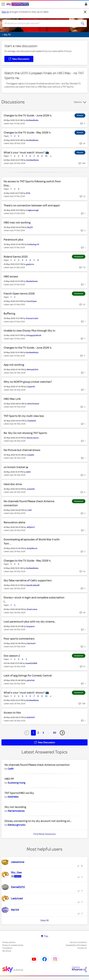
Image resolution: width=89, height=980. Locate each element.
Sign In (85, 5)
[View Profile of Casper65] (31, 387)
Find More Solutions (44, 834)
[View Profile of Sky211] (30, 227)
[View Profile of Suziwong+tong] (17, 783)
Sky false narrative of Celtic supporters (28, 580)
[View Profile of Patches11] (31, 643)
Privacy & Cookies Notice (13, 945)
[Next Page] (62, 733)
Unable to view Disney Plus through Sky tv (29, 331)
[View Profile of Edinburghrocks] (17, 825)
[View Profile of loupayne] (31, 626)
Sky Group (7, 951)
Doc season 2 (12, 656)
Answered (79, 257)
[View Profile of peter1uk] (31, 680)
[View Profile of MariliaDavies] (32, 281)
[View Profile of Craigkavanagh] (32, 210)
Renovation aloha (14, 522)
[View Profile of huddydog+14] (33, 244)
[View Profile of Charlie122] (32, 421)
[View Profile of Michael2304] (33, 370)
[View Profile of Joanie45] (31, 489)
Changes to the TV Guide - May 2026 (26, 133)
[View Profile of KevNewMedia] (32, 120)
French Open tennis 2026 (19, 294)
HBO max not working (17, 223)
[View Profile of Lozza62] (30, 455)
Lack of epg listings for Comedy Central (28, 676)
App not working (14, 365)
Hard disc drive (13, 484)
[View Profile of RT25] (28, 193)
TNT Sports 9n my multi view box (24, 416)
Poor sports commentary (19, 639)
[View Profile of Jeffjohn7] (31, 527)
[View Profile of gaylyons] (30, 264)
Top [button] (46, 936)
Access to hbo (12, 713)
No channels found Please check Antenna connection (37, 765)
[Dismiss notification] (85, 12)
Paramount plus (13, 240)
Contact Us (82, 948)
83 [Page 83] (55, 733)
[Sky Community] (18, 4)
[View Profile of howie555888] (31, 663)
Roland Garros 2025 (16, 257)
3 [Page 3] (43, 733)
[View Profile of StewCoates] (32, 609)
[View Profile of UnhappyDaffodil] (34, 335)
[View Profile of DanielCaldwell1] (33, 585)
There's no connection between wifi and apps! (32, 205)
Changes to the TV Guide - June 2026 (27, 115)
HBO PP (9, 779)
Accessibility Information (76, 945)
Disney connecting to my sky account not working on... (38, 821)
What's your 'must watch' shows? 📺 (26, 152)
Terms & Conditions (78, 942)
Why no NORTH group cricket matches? (28, 382)
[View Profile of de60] (28, 472)
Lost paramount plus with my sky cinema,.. (30, 622)
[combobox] (40, 23)
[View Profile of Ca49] (29, 510)
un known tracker (15, 467)
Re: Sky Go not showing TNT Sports (25, 433)
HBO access (11, 276)
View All (44, 920)
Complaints (7, 948)
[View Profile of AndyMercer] (32, 548)
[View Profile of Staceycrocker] (32, 318)
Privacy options (9, 942)
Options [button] (78, 102)
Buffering (9, 314)
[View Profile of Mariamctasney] (16, 811)
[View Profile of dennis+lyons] (33, 438)
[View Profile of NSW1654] (13, 797)
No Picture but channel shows (22, 450)
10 (46, 156)
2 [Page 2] (38, 733)
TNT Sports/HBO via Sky (19, 793)
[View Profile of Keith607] (31, 717)
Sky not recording (15, 807)
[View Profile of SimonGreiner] (33, 404)
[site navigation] (3, 4)
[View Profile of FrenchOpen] (31, 301)
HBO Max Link (12, 399)
